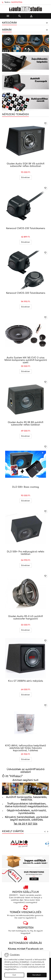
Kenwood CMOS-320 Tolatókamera (26, 293)
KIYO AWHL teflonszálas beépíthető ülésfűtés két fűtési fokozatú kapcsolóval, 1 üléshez (26, 748)
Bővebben (26, 177)
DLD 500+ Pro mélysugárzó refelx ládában (26, 553)
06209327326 (17, 2)
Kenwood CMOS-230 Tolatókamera (26, 228)
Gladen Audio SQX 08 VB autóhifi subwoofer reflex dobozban (26, 165)
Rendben (37, 975)
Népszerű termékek (15, 114)
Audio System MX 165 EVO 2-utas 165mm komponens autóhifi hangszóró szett (26, 360)
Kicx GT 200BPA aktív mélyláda (26, 681)
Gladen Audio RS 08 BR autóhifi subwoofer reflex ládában (26, 424)
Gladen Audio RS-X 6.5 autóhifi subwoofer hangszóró (26, 618)
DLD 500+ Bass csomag (26, 487)
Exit (14, 975)
